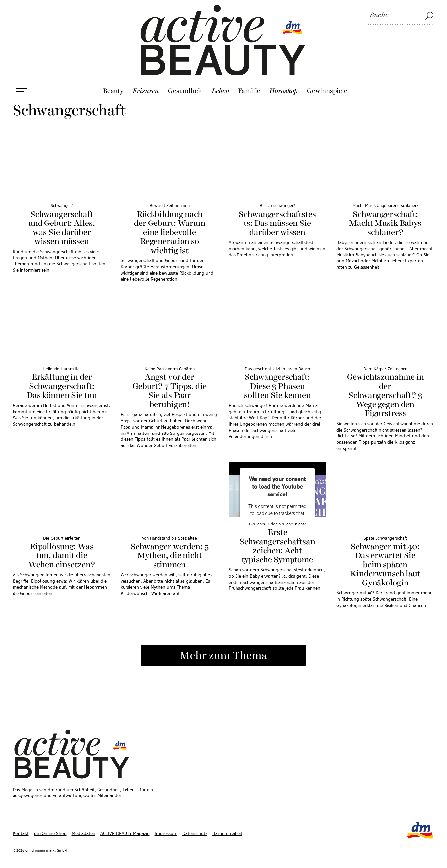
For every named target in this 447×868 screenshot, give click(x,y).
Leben (221, 89)
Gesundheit (185, 89)
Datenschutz (195, 831)
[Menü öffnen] (22, 89)
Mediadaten (84, 831)
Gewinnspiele (327, 89)
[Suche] (401, 15)
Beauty (113, 89)
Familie (249, 89)
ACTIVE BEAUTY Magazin (125, 831)
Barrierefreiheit (227, 831)
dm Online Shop (50, 831)
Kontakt (21, 831)
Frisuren (146, 89)
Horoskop (284, 89)
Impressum (166, 831)
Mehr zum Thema (223, 653)
